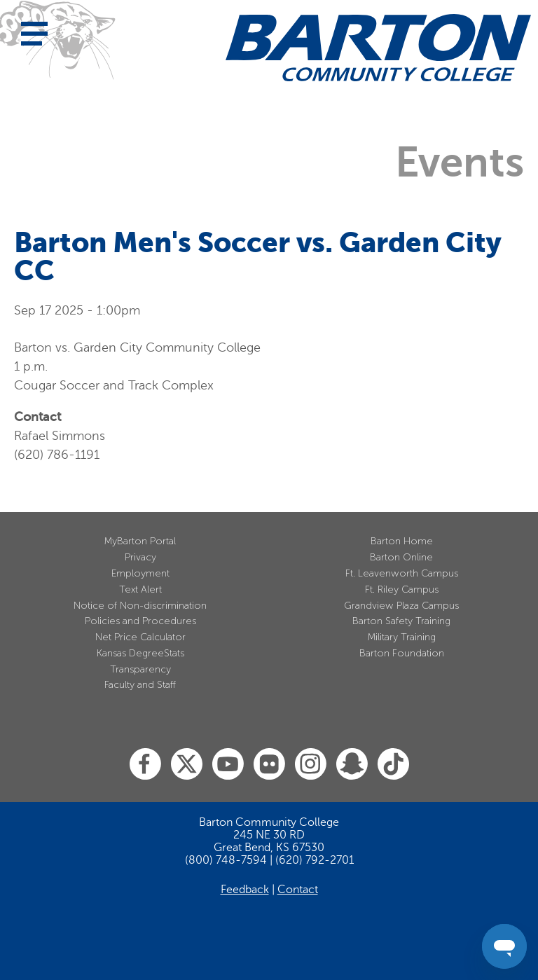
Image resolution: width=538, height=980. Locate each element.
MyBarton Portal (140, 541)
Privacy (140, 557)
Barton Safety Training (401, 621)
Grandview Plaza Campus (401, 606)
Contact (298, 890)
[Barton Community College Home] (378, 48)
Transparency (140, 669)
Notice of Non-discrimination (140, 606)
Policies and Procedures (140, 621)
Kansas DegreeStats (140, 653)
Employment (140, 573)
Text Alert (140, 589)
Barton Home (402, 541)
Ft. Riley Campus (402, 589)
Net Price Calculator (140, 637)
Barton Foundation (402, 653)
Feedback (245, 890)
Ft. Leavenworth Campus (402, 573)
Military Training (402, 637)
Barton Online (401, 557)
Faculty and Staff (140, 685)
